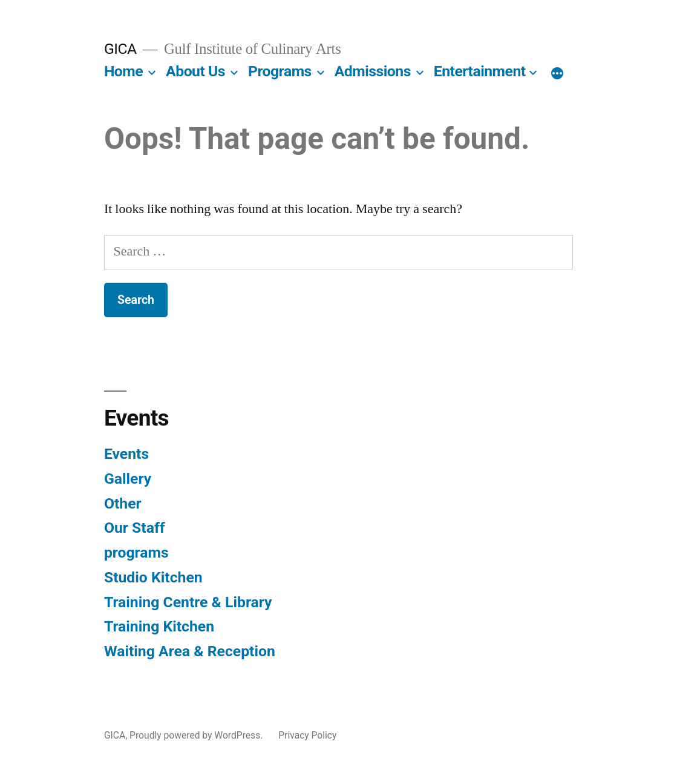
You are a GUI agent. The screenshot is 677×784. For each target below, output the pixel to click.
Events (126, 454)
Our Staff (135, 528)
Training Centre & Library (188, 602)
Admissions (373, 71)
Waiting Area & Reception (190, 651)
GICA (120, 49)
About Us (195, 71)
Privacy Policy (307, 735)
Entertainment (480, 71)
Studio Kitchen (153, 577)
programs (136, 552)
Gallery (128, 479)
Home (123, 71)
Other (123, 503)
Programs (280, 71)
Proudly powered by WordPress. (197, 735)
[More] (557, 74)
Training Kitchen (159, 626)
